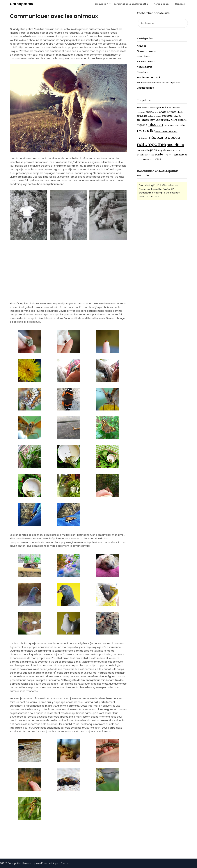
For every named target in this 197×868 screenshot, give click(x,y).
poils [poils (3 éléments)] (164, 150)
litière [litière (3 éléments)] (183, 125)
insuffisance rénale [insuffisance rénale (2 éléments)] (171, 125)
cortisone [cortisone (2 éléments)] (151, 116)
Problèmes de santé (149, 77)
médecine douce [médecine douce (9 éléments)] (164, 138)
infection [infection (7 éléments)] (155, 125)
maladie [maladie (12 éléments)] (146, 131)
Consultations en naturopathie (131, 4)
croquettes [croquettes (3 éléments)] (168, 116)
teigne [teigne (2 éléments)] (139, 159)
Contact (180, 4)
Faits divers (143, 56)
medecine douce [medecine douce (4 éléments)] (166, 131)
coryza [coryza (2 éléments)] (158, 116)
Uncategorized (145, 88)
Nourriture (143, 72)
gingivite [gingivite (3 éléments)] (182, 120)
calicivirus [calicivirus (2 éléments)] (141, 112)
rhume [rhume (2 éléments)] (152, 155)
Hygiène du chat (146, 61)
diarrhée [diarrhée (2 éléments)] (177, 116)
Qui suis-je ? (101, 4)
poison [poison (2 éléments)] (169, 150)
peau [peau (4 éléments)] (154, 150)
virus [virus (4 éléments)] (158, 159)
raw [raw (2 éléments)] (147, 155)
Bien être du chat (147, 51)
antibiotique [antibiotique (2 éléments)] (155, 108)
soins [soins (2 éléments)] (166, 155)
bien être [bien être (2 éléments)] (177, 108)
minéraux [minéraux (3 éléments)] (142, 138)
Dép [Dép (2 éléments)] (169, 120)
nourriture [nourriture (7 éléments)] (175, 145)
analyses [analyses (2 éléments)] (146, 108)
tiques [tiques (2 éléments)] (145, 159)
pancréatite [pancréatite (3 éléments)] (143, 150)
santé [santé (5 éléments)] (159, 154)
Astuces (142, 46)
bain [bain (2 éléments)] (171, 108)
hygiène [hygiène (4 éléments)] (142, 125)
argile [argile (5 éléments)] (164, 107)
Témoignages (162, 4)
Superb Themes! (61, 863)
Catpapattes (21, 4)
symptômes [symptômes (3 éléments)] (180, 155)
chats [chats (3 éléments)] (155, 112)
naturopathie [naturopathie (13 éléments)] (152, 144)
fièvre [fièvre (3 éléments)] (174, 120)
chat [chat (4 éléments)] (149, 112)
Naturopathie (145, 67)
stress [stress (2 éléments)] (171, 155)
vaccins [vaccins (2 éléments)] (151, 159)
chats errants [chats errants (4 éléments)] (168, 112)
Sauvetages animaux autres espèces (158, 83)
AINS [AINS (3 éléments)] (139, 108)
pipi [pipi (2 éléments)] (159, 150)
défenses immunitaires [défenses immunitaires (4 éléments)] (152, 120)
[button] (68, 840)
